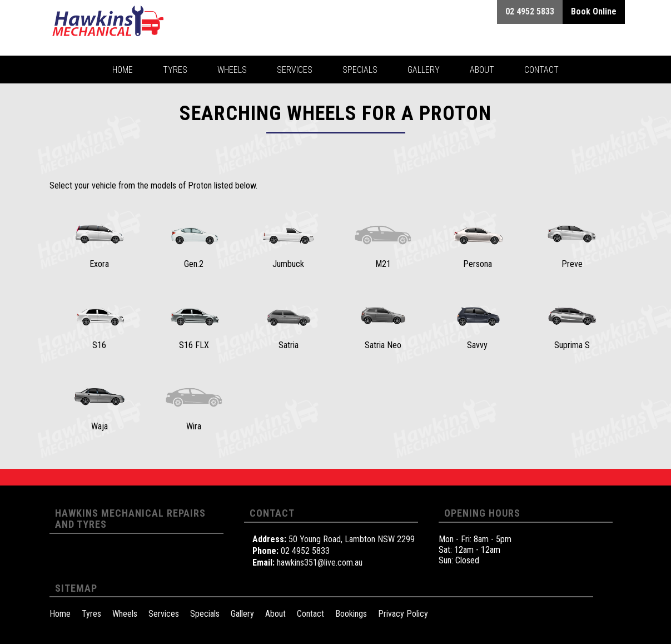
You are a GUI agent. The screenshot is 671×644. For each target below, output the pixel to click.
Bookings (351, 614)
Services (164, 614)
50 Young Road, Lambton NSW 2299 (352, 539)
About (275, 614)
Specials (205, 614)
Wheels (125, 614)
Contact (310, 614)
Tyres (91, 614)
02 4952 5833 (305, 551)
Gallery (242, 614)
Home (60, 614)
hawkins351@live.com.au (320, 563)
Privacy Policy (403, 614)
